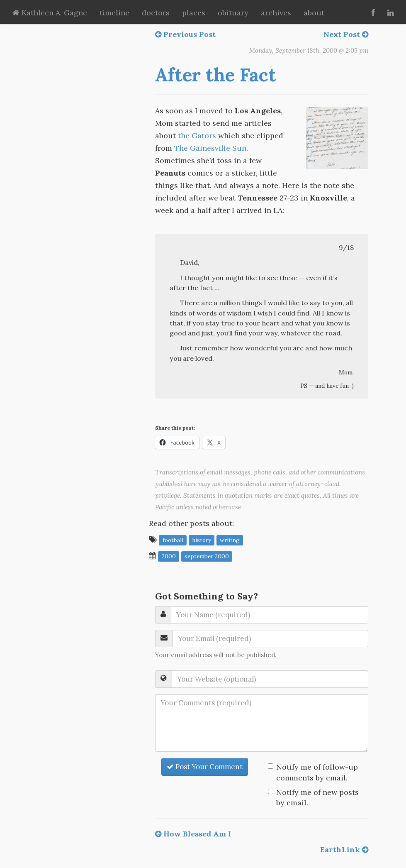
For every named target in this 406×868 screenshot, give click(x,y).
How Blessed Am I (193, 834)
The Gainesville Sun (210, 148)
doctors (156, 13)
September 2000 (207, 556)
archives (276, 13)
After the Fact (216, 75)
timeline (114, 13)
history (202, 540)
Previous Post (185, 34)
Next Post (346, 34)
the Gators (197, 136)
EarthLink (344, 850)
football (173, 540)
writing (230, 540)
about (314, 13)
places (194, 13)
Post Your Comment (205, 767)
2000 (169, 556)
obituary (233, 13)
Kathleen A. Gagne (50, 13)
